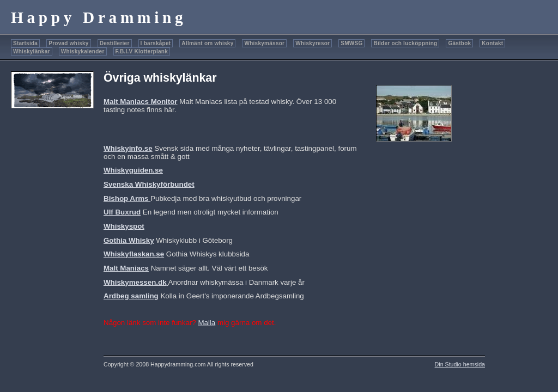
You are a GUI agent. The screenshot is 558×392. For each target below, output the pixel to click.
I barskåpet (156, 43)
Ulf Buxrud (122, 212)
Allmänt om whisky (207, 43)
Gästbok (459, 43)
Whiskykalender (83, 51)
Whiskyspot (124, 226)
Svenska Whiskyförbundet (149, 184)
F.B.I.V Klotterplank (142, 51)
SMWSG (351, 43)
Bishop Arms (127, 198)
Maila (207, 323)
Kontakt (492, 43)
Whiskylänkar (32, 51)
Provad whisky (69, 43)
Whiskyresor (313, 43)
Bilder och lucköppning (405, 43)
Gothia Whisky (129, 240)
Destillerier (115, 43)
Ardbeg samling (131, 296)
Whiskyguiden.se (133, 170)
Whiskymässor (264, 43)
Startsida (25, 43)
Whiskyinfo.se (128, 148)
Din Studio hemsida (460, 364)
